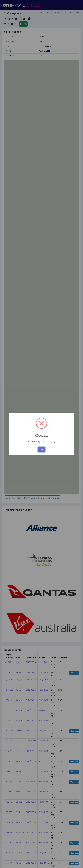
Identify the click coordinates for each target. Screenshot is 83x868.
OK (42, 449)
